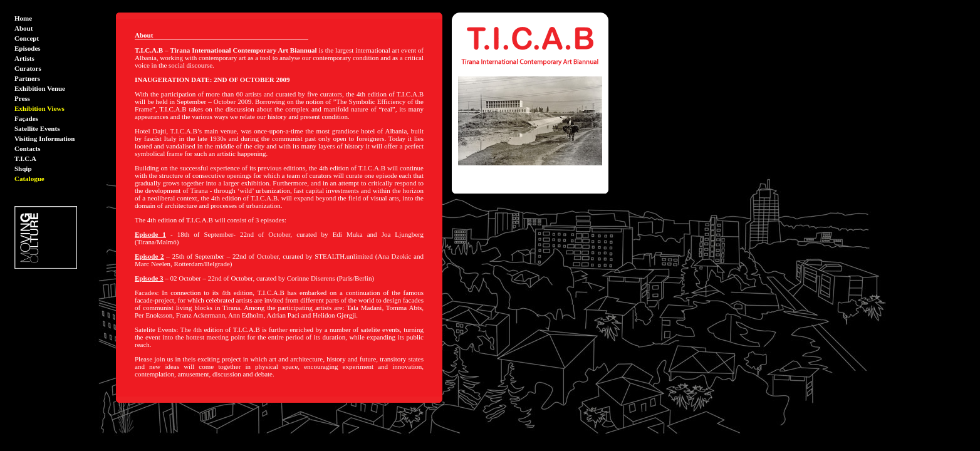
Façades (26, 118)
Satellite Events (37, 128)
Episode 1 (150, 234)
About (23, 28)
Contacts (28, 148)
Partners (27, 78)
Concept (27, 38)
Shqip (23, 168)
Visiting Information (44, 138)
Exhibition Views (39, 108)
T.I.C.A (25, 158)
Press (22, 98)
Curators (28, 68)
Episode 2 (149, 256)
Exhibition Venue (40, 88)
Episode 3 (149, 278)
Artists (24, 58)
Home (23, 18)
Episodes (28, 48)
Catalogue (29, 179)
